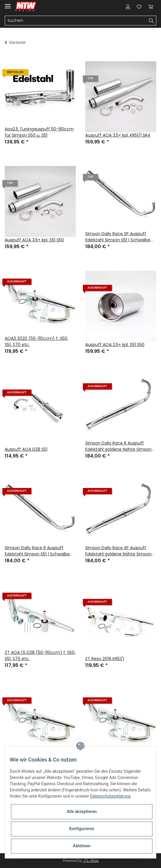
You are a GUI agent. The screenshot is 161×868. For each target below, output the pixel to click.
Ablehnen (82, 846)
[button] (128, 7)
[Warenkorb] (151, 7)
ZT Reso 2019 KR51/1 (105, 659)
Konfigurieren (82, 829)
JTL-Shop (91, 861)
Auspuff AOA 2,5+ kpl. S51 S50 (115, 345)
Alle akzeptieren (82, 812)
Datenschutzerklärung (110, 796)
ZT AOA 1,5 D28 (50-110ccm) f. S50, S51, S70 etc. (40, 656)
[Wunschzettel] (139, 7)
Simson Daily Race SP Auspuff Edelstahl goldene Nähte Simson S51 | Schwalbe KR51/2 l (118, 551)
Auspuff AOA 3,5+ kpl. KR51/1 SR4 (118, 135)
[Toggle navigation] (8, 4)
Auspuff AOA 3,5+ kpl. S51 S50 (34, 240)
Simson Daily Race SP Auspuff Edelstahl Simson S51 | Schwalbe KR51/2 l (118, 237)
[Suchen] (76, 21)
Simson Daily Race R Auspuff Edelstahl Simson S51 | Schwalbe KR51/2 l (37, 551)
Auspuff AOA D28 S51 (26, 449)
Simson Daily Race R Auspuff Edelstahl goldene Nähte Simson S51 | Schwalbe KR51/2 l (118, 446)
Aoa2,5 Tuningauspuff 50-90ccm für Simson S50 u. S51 (39, 132)
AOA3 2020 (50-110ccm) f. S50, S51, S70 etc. (36, 341)
